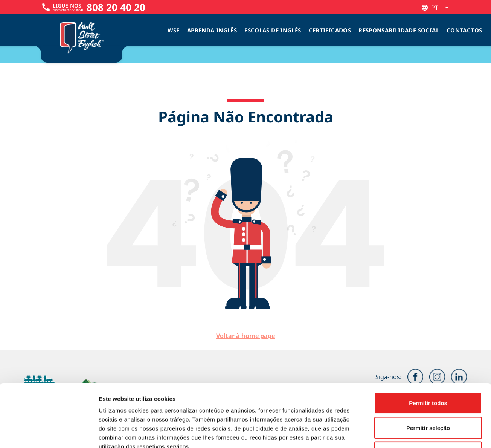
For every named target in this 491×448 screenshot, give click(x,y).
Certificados (330, 30)
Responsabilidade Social (399, 30)
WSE (174, 30)
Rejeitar (428, 398)
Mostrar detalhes (413, 433)
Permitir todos (428, 349)
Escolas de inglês (273, 30)
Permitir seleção (428, 374)
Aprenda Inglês (212, 30)
